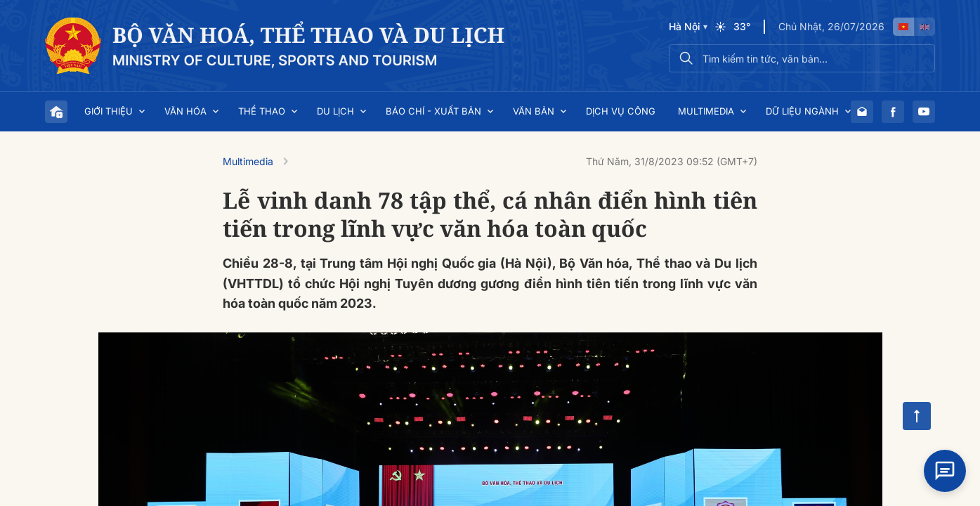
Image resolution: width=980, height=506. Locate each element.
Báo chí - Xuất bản (433, 111)
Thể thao (262, 111)
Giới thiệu (109, 111)
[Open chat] (945, 471)
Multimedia (706, 111)
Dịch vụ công (621, 111)
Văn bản (534, 111)
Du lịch (335, 111)
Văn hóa (185, 111)
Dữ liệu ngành (802, 111)
